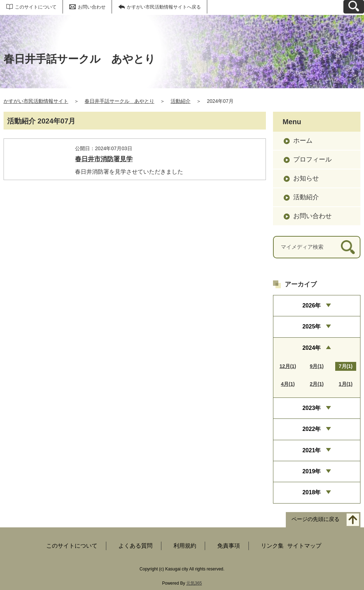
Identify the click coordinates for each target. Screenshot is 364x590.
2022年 (312, 429)
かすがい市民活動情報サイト (36, 101)
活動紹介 (181, 101)
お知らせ (306, 178)
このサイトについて (36, 7)
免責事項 (229, 546)
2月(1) (317, 384)
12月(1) (288, 366)
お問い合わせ (92, 7)
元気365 (194, 583)
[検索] (348, 247)
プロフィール (312, 159)
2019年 (312, 471)
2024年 (312, 348)
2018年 (312, 492)
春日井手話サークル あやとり (119, 101)
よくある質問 (135, 546)
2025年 (312, 326)
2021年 (312, 450)
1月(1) (346, 384)
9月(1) (317, 366)
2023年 (312, 408)
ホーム (303, 141)
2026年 (312, 305)
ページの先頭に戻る (315, 519)
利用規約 (185, 546)
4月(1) (288, 384)
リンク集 (272, 546)
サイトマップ (304, 546)
